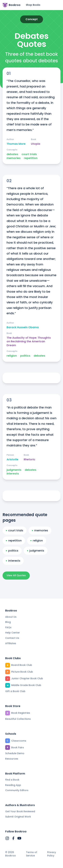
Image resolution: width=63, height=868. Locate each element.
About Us (11, 617)
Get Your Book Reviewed (20, 811)
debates (12, 154)
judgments (14, 470)
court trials (29, 154)
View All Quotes (16, 575)
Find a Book (12, 780)
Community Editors (17, 790)
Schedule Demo (15, 753)
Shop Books (33, 5)
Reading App (13, 785)
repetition (31, 158)
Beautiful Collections (18, 719)
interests (13, 474)
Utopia (36, 144)
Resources (12, 759)
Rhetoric (29, 460)
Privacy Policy (52, 854)
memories (14, 158)
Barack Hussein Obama (23, 327)
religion (12, 356)
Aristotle (12, 460)
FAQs (8, 627)
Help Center (13, 633)
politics (25, 356)
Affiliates (11, 643)
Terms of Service (32, 854)
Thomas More (16, 144)
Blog (8, 622)
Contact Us (12, 638)
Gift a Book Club (15, 691)
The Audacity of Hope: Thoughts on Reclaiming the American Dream (29, 342)
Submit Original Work (18, 817)
